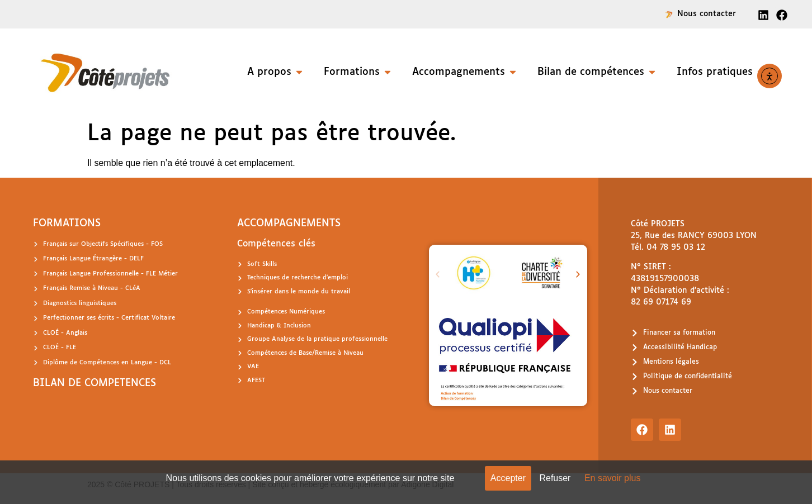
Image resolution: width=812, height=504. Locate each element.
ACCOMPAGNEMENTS (289, 224)
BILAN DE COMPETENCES (95, 383)
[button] (438, 275)
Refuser (555, 478)
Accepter (508, 478)
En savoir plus (613, 478)
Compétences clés (276, 244)
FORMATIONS (67, 224)
